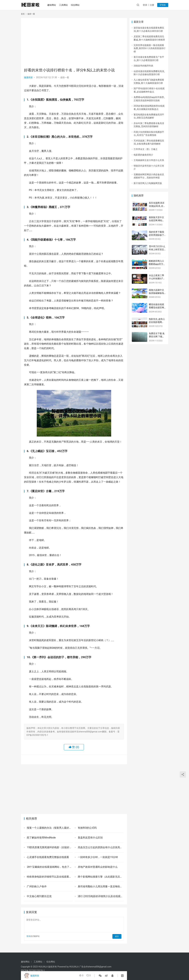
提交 (117, 936)
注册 (152, 5)
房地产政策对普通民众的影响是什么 (97, 867)
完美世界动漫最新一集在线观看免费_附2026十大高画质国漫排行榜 (150, 48)
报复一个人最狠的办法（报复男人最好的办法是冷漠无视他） (50, 828)
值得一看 (65, 77)
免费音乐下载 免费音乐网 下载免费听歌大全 (157, 336)
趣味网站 (52, 5)
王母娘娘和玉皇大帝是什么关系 (149, 160)
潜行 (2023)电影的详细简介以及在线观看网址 (100, 896)
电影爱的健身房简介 (143, 155)
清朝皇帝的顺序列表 (143, 66)
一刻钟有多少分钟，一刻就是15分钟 (98, 857)
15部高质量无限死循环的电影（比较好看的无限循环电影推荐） (50, 847)
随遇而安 (28, 77)
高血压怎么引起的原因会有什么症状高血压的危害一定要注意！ (100, 847)
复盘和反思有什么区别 (90, 838)
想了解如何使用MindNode (41, 838)
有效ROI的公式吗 (87, 828)
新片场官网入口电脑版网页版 (148, 183)
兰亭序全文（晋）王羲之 (146, 149)
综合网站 (76, 5)
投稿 (163, 5)
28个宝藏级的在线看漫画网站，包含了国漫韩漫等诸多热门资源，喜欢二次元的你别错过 (50, 867)
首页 (23, 14)
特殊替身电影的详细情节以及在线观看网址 (50, 877)
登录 (145, 5)
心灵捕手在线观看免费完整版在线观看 (48, 857)
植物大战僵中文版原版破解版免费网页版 (156, 293)
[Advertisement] (74, 43)
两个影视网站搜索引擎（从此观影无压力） (100, 877)
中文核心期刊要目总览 (39, 896)
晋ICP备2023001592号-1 (33, 971)
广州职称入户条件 (37, 886)
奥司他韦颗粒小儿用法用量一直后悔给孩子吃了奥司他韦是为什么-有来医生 (100, 886)
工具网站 (64, 5)
